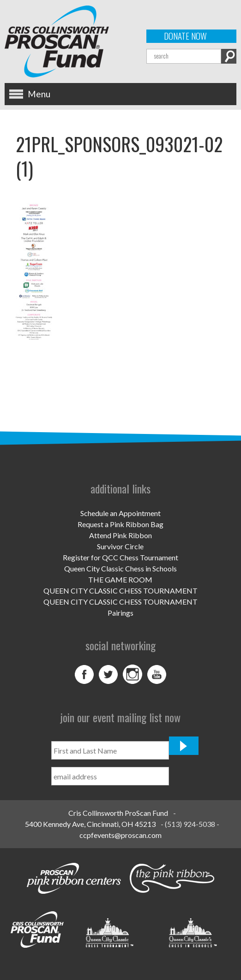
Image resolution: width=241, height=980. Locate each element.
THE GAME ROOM (120, 579)
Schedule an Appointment (120, 513)
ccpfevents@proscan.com (120, 835)
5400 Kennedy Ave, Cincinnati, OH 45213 (90, 824)
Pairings (120, 613)
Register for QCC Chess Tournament (120, 557)
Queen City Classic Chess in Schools (120, 568)
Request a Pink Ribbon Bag (120, 524)
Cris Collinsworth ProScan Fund (118, 813)
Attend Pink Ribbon (120, 535)
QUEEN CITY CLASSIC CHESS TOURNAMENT (120, 591)
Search (229, 56)
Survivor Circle (120, 546)
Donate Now (185, 36)
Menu (39, 94)
